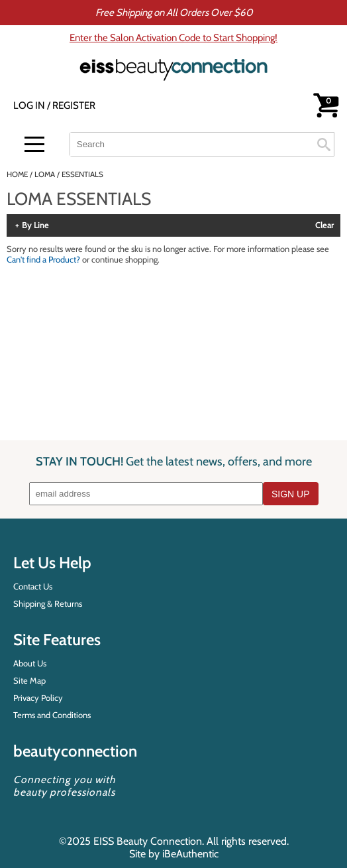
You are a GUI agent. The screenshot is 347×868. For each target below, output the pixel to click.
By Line (35, 225)
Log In (30, 105)
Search (324, 145)
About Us (30, 663)
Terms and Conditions (52, 715)
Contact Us (33, 586)
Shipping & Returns (48, 603)
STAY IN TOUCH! (174, 461)
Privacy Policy (38, 698)
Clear (324, 225)
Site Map (29, 680)
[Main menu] (34, 144)
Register (74, 105)
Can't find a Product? (43, 259)
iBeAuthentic (190, 854)
